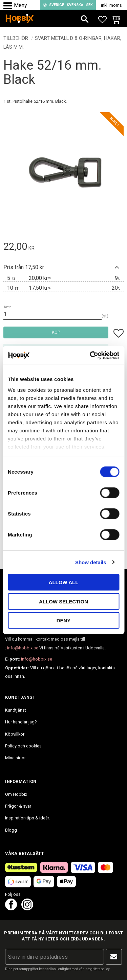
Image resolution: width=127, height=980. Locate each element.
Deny (64, 620)
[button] (9, 6)
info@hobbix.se (23, 648)
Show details (91, 562)
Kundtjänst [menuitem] (16, 710)
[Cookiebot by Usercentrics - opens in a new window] (90, 355)
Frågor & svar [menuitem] (18, 806)
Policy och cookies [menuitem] (23, 746)
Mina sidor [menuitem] (15, 758)
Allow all (64, 582)
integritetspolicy (97, 969)
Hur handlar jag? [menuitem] (21, 722)
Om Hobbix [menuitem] (16, 794)
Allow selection (63, 601)
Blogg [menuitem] (11, 830)
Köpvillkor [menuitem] (15, 734)
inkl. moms (111, 5)
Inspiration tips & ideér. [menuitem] (27, 818)
